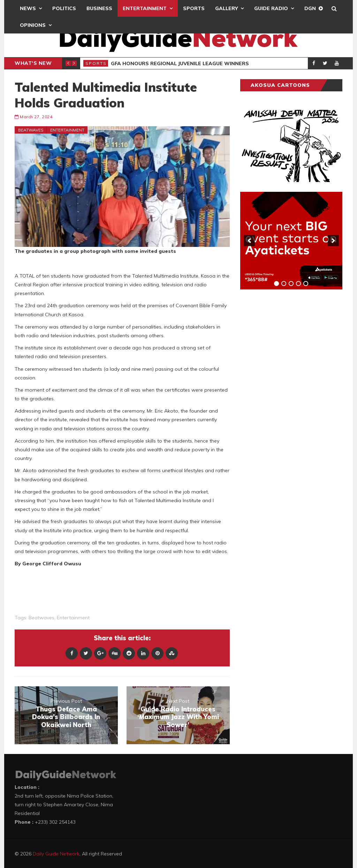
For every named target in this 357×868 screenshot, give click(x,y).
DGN (310, 8)
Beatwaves (31, 130)
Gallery (226, 8)
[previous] (249, 241)
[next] (333, 241)
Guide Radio (271, 8)
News (28, 8)
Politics (64, 8)
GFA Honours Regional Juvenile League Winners (180, 63)
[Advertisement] (293, 404)
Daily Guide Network (56, 854)
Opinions (33, 25)
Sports (194, 8)
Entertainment (145, 8)
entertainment (73, 618)
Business (99, 8)
